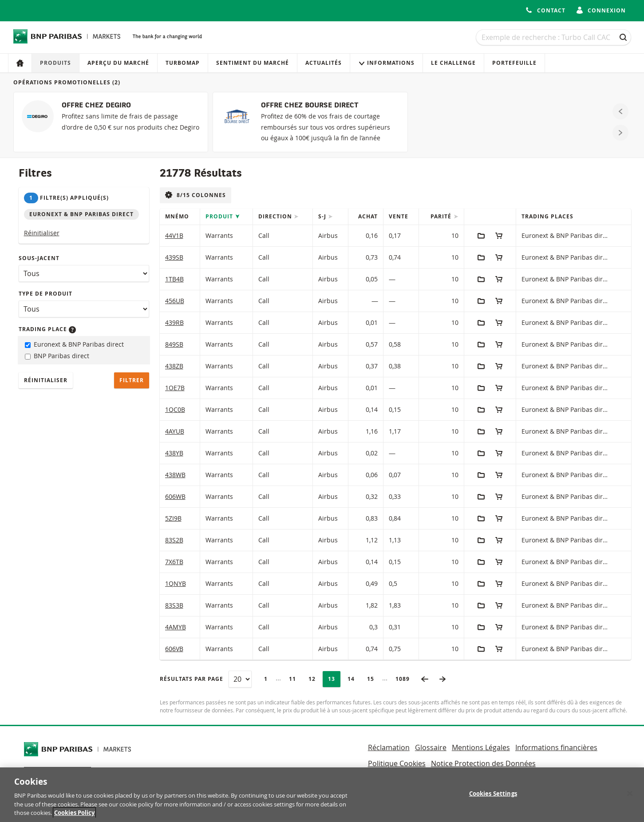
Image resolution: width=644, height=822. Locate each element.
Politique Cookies (397, 763)
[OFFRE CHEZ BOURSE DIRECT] (310, 122)
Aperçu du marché (118, 63)
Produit (220, 216)
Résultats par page (192, 679)
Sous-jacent (39, 258)
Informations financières (556, 747)
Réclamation (389, 747)
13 (334, 679)
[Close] (630, 798)
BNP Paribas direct (57, 356)
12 (315, 679)
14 (354, 679)
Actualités (324, 63)
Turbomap (183, 63)
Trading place (47, 329)
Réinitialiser (42, 233)
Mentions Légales (481, 747)
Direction (276, 216)
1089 (405, 679)
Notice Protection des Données (483, 763)
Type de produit (45, 294)
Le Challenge (453, 63)
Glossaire (431, 747)
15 (373, 679)
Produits (55, 63)
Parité (442, 216)
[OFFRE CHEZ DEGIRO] (111, 122)
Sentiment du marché (253, 63)
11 (295, 679)
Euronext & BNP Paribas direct (74, 344)
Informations (386, 63)
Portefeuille (514, 63)
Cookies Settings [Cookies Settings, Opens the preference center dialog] (493, 799)
